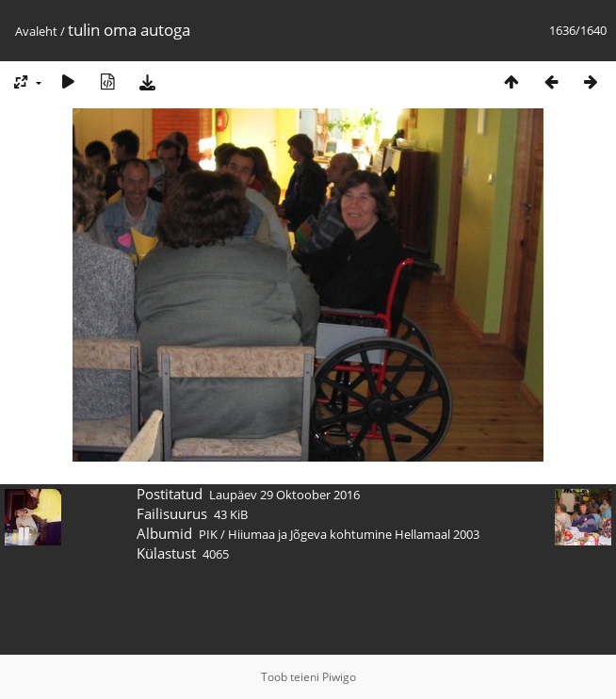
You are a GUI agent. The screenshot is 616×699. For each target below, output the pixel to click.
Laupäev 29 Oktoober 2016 (284, 495)
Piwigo (339, 677)
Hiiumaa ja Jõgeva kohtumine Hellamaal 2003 (354, 534)
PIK (208, 534)
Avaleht (36, 31)
